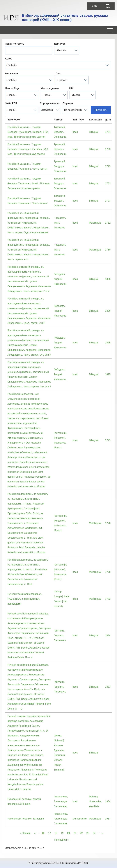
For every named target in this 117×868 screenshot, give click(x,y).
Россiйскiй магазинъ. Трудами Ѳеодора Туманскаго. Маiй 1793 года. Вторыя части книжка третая (29, 184)
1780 (108, 250)
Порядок (68, 103)
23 (89, 833)
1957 (108, 819)
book (75, 132)
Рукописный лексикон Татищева (26, 819)
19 (63, 833)
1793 (108, 149)
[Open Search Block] (108, 6)
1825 (108, 343)
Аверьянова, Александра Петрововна (61, 801)
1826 (108, 279)
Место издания (50, 88)
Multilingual (95, 223)
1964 (108, 801)
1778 (108, 523)
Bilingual (94, 132)
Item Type (60, 44)
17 (50, 833)
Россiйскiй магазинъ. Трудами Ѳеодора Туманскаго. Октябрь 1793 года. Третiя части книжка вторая (28, 149)
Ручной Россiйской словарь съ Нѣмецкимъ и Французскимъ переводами (25, 599)
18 (57, 833)
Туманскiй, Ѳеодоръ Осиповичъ (60, 132)
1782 (108, 223)
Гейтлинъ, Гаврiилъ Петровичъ (60, 636)
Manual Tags (12, 88)
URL (72, 88)
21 (76, 833)
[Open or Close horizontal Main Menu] (58, 30)
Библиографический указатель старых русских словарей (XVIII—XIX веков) (65, 18)
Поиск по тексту (15, 44)
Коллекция (11, 74)
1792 (108, 599)
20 (69, 833)
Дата (58, 74)
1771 (108, 440)
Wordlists (94, 806)
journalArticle (80, 819)
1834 (108, 636)
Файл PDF (11, 103)
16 (44, 833)
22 (82, 833)
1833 (108, 687)
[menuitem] (94, 6)
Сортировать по (50, 103)
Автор (9, 59)
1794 (108, 132)
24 (95, 833)
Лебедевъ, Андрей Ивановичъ (60, 279)
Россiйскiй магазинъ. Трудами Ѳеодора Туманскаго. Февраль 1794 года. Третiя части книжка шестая (28, 132)
